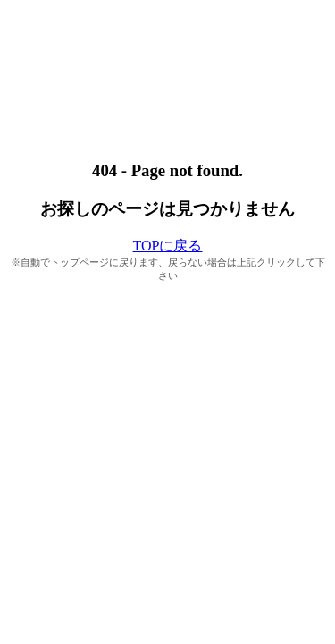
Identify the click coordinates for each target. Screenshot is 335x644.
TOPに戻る (168, 246)
